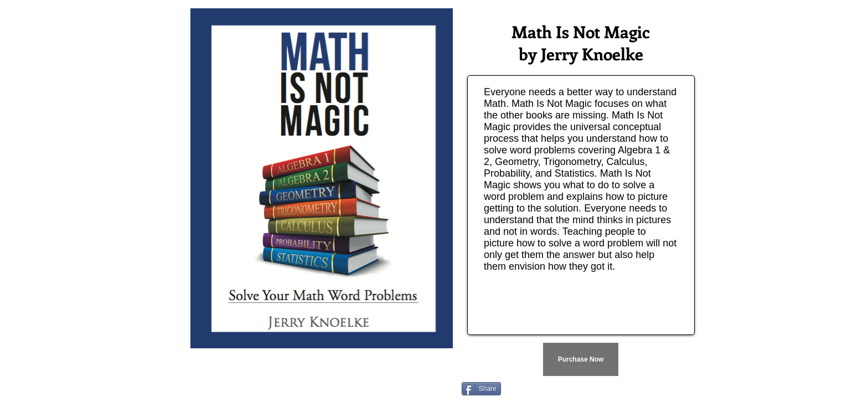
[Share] (481, 389)
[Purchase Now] (581, 359)
